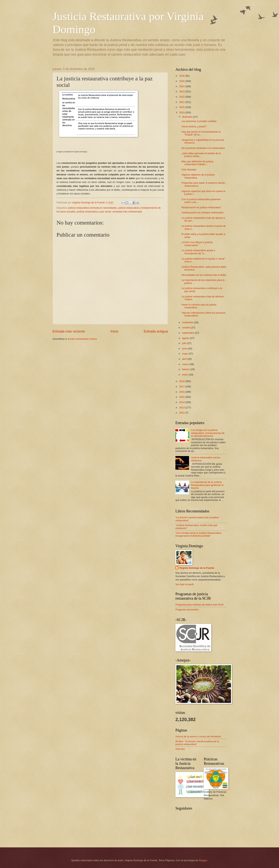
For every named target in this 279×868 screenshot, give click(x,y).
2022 (182, 97)
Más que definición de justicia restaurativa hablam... (197, 163)
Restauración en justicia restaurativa (201, 207)
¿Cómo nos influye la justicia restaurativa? (197, 244)
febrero (186, 369)
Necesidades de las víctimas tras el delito (204, 275)
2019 (182, 112)
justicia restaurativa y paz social (94, 212)
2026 (182, 76)
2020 (182, 107)
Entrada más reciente (69, 331)
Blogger (203, 860)
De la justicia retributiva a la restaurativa (203, 148)
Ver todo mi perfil (185, 584)
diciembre (188, 117)
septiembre (188, 333)
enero (186, 375)
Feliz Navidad (189, 170)
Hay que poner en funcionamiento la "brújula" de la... (201, 133)
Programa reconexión (187, 610)
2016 (182, 392)
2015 (182, 397)
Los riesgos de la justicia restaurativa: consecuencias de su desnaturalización (208, 433)
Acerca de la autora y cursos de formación (198, 736)
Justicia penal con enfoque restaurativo (203, 213)
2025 (182, 81)
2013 (182, 408)
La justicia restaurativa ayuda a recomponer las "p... (198, 252)
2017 (182, 387)
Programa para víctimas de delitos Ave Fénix (200, 605)
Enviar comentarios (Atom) (82, 339)
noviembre (188, 322)
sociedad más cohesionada (127, 212)
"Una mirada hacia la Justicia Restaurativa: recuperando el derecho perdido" (199, 534)
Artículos (180, 749)
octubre (186, 328)
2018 (182, 381)
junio (185, 349)
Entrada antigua (156, 331)
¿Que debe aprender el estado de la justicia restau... (201, 155)
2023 (182, 91)
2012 (182, 413)
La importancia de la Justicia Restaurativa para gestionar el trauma (207, 485)
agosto (186, 338)
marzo (186, 364)
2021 (182, 102)
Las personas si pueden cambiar (199, 121)
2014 (182, 402)
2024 (182, 86)
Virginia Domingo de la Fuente (197, 568)
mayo (185, 354)
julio (184, 343)
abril (185, 359)
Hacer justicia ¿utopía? (194, 126)
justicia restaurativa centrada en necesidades (92, 208)
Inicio (114, 331)
